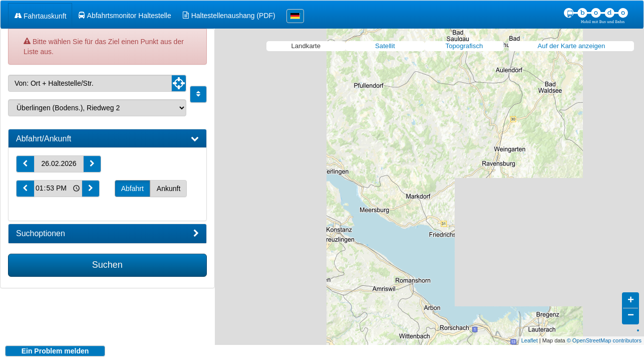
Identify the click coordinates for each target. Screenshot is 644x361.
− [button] (631, 308)
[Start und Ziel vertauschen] (198, 94)
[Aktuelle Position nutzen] (179, 83)
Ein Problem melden (55, 351)
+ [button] (631, 293)
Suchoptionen (107, 234)
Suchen (107, 265)
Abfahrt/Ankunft (107, 139)
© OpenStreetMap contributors (604, 333)
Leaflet (530, 333)
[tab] (107, 139)
